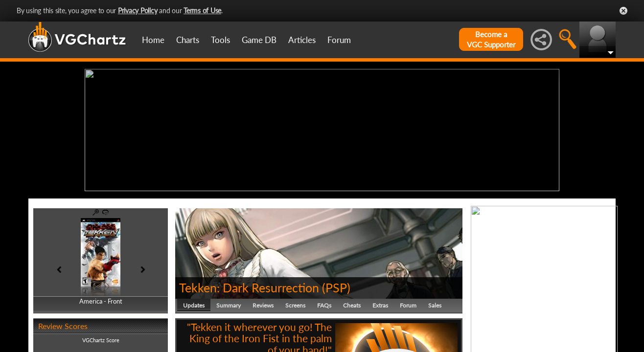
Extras (380, 305)
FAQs (324, 305)
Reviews (263, 305)
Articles (302, 40)
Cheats (352, 305)
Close (623, 11)
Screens (295, 305)
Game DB (259, 40)
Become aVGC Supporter (491, 39)
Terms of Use (202, 11)
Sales (435, 305)
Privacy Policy (138, 11)
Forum (339, 40)
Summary (229, 305)
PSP (336, 287)
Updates (194, 305)
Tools (220, 40)
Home (153, 40)
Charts (188, 40)
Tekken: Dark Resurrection (249, 287)
